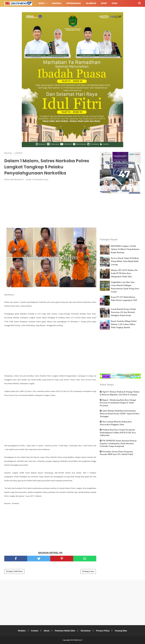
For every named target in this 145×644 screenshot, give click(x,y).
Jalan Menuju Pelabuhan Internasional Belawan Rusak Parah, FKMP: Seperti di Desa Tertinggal (120, 414)
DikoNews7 (78, 640)
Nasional (57, 3)
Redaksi (22, 631)
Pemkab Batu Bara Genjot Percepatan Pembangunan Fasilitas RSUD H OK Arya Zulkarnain (118, 433)
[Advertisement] (50, 204)
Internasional (74, 3)
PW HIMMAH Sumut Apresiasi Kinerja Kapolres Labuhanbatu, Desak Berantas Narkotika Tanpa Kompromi (118, 443)
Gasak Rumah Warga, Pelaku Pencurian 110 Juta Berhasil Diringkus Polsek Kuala (123, 312)
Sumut (42, 3)
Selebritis (91, 3)
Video (115, 3)
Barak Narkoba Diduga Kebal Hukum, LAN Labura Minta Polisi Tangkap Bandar (124, 324)
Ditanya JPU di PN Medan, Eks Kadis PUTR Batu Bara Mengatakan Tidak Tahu (124, 273)
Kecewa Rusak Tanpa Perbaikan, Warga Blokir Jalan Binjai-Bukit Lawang (125, 261)
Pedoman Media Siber (65, 631)
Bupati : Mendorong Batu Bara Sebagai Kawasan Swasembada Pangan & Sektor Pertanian (118, 403)
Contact (35, 631)
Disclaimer (86, 631)
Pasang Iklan (121, 631)
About (46, 631)
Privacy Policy (103, 631)
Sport (104, 3)
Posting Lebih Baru (14, 571)
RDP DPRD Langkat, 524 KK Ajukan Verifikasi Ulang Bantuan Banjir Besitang (125, 249)
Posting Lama (88, 571)
